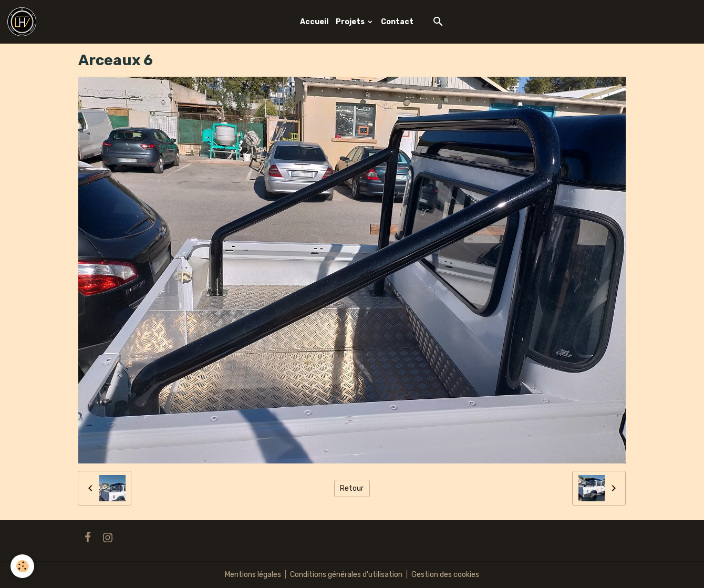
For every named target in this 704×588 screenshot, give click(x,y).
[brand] (24, 22)
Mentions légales (253, 575)
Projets (351, 22)
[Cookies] (22, 566)
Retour (352, 488)
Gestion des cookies (445, 575)
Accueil (314, 22)
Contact (397, 22)
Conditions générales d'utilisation (346, 575)
